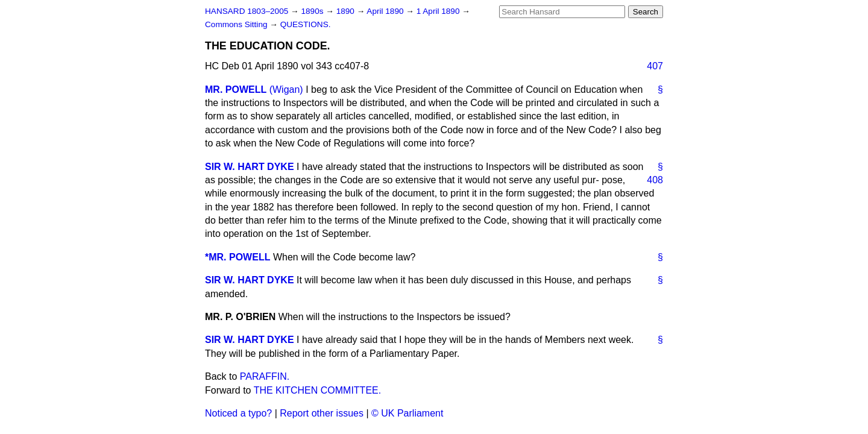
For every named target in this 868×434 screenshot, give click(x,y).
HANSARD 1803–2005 (247, 11)
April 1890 (386, 11)
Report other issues (322, 413)
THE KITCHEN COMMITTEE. (318, 390)
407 (655, 66)
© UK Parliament (407, 413)
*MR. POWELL (237, 257)
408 (655, 180)
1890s (313, 11)
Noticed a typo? (238, 413)
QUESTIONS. (306, 24)
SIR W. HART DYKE (250, 167)
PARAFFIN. (265, 376)
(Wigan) (286, 90)
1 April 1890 (439, 11)
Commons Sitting (237, 24)
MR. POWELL (236, 90)
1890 (347, 11)
